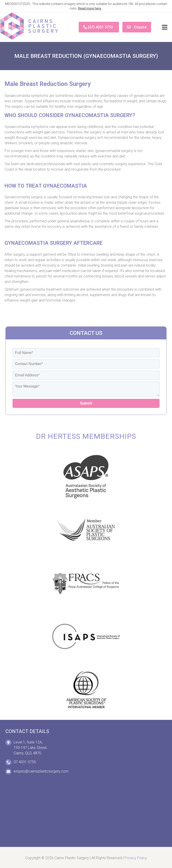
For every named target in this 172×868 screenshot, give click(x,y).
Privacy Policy (136, 858)
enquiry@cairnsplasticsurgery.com (41, 771)
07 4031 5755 (25, 762)
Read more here (90, 8)
